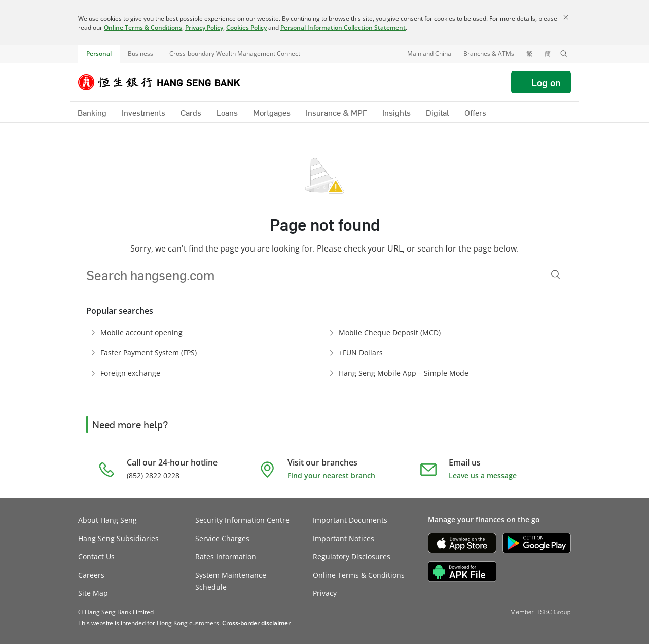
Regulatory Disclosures (352, 557)
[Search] (556, 275)
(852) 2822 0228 (153, 475)
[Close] (566, 17)
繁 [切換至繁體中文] (529, 54)
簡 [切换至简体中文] (548, 54)
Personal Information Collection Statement (343, 28)
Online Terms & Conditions (143, 28)
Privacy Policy (204, 28)
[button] (564, 54)
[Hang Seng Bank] (167, 82)
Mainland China (429, 53)
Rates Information (226, 557)
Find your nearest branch (331, 475)
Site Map (93, 593)
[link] (256, 623)
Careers (91, 575)
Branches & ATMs (489, 53)
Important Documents (350, 520)
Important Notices (344, 538)
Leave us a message (483, 475)
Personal (99, 53)
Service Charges (222, 538)
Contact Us (96, 557)
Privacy (325, 593)
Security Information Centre (242, 520)
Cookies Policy (246, 28)
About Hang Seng (107, 520)
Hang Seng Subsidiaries (118, 538)
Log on (546, 82)
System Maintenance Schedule (231, 581)
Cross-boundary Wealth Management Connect (235, 53)
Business (140, 53)
